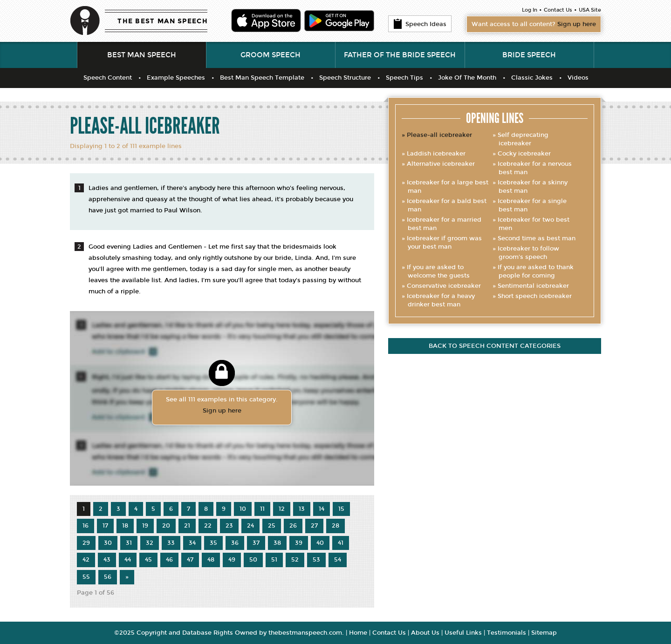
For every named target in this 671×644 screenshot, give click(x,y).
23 (229, 526)
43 (107, 560)
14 (322, 509)
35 (213, 543)
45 (148, 560)
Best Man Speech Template (262, 78)
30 (108, 543)
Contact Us (558, 10)
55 (86, 577)
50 (253, 560)
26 (293, 526)
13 (302, 509)
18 (125, 526)
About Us (425, 633)
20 (166, 526)
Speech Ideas (420, 24)
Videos (578, 78)
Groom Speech (270, 55)
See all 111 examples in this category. (222, 406)
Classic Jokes (532, 78)
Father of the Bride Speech (400, 55)
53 (316, 560)
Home (358, 633)
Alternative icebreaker (441, 164)
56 (108, 577)
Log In (530, 10)
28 (335, 526)
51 (274, 560)
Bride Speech (529, 55)
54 (338, 560)
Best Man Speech (142, 55)
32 (150, 543)
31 (129, 543)
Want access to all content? (534, 24)
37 (256, 543)
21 (187, 526)
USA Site (590, 10)
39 (299, 543)
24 (250, 526)
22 (208, 526)
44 (128, 560)
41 (341, 543)
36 (235, 543)
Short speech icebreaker (535, 296)
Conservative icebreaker (444, 286)
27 (314, 526)
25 (272, 526)
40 (320, 543)
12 (282, 509)
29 (86, 543)
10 (243, 509)
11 (262, 509)
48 (211, 560)
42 (86, 560)
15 (341, 509)
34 (192, 543)
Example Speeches (176, 78)
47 (190, 560)
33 (171, 543)
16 (86, 526)
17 (105, 526)
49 (232, 560)
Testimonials (507, 633)
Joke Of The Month (467, 78)
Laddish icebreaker (436, 154)
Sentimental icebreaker (533, 286)
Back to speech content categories (495, 346)
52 (295, 560)
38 (277, 543)
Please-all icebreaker (439, 135)
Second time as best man (537, 238)
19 (145, 526)
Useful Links (463, 633)
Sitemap (544, 633)
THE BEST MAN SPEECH (163, 21)
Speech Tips (404, 78)
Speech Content (108, 78)
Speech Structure (345, 78)
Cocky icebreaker (524, 154)
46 (169, 560)
